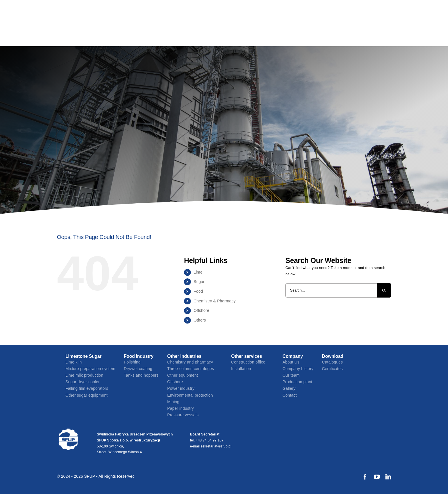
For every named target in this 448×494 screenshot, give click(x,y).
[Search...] (331, 290)
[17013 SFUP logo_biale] (68, 430)
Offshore (202, 310)
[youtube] (377, 477)
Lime (198, 272)
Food (198, 291)
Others (200, 320)
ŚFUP (90, 476)
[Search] (384, 290)
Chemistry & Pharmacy (215, 301)
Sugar (199, 282)
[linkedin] (388, 477)
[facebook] (365, 477)
